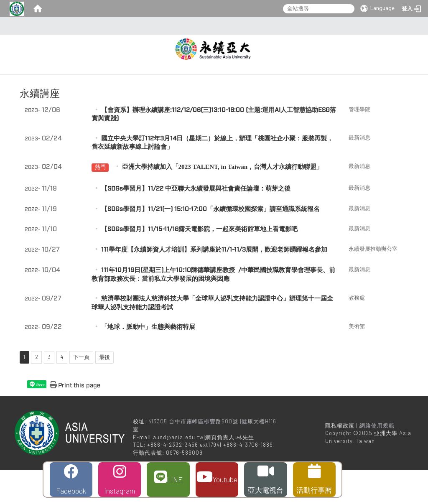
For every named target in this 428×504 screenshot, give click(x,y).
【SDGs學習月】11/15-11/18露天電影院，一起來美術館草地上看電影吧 (199, 263)
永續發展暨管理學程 (270, 94)
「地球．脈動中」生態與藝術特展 (148, 361)
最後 (104, 391)
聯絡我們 (329, 94)
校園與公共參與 (326, 76)
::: (212, 26)
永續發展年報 (207, 94)
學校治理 (201, 76)
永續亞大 (372, 58)
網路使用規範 (377, 459)
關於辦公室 (204, 58)
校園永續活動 (256, 58)
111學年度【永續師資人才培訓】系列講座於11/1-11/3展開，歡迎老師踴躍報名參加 (214, 284)
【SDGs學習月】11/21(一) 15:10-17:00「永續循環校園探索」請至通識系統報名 (210, 243)
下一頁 (81, 391)
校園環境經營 (383, 76)
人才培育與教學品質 (259, 76)
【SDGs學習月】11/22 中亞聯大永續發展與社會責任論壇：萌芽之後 (196, 223)
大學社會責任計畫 (317, 58)
